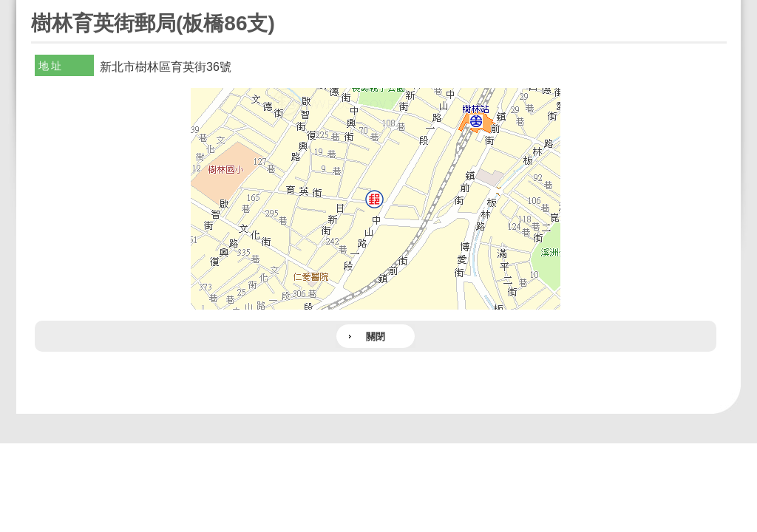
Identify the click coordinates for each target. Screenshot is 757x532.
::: (36, 6)
